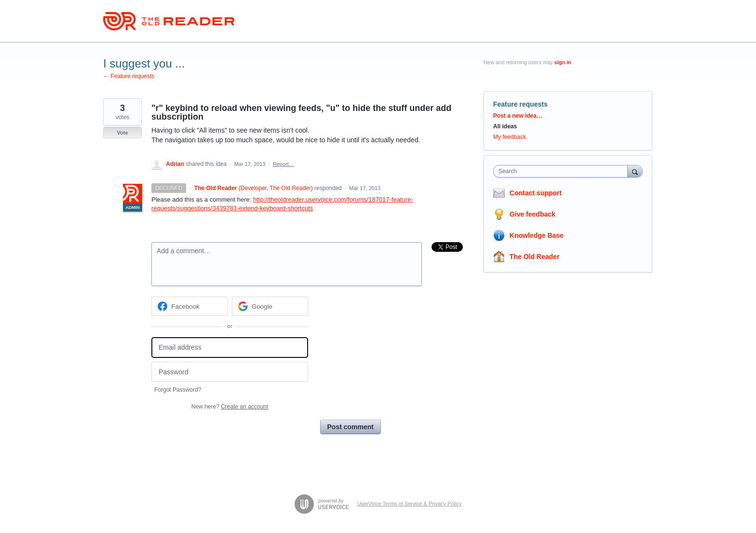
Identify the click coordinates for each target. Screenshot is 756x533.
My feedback (510, 137)
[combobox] (563, 171)
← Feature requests (129, 76)
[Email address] (230, 348)
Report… (283, 164)
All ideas (505, 126)
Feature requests (520, 104)
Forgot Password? (178, 390)
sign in (563, 62)
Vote (122, 133)
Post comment (351, 427)
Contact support (536, 193)
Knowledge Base (537, 235)
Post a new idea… (518, 116)
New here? (230, 407)
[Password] (230, 372)
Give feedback (533, 214)
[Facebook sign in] (190, 306)
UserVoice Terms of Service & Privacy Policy (410, 504)
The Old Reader (534, 257)
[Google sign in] (270, 306)
